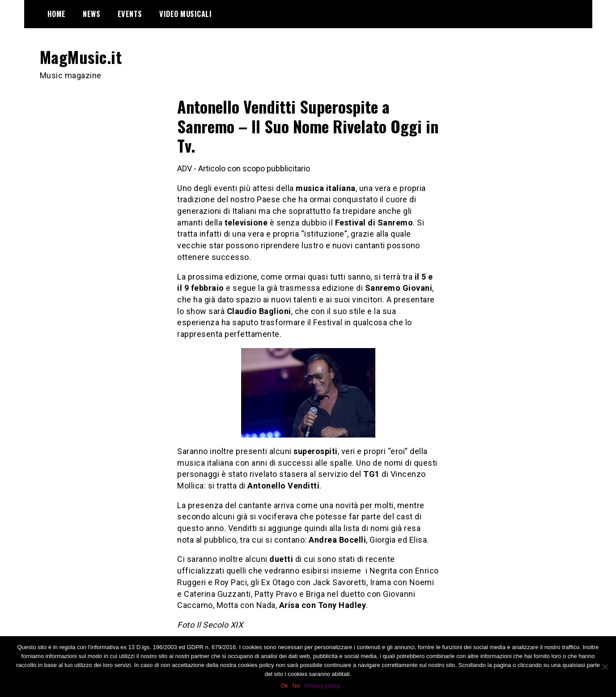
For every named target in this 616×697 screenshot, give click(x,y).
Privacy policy (322, 686)
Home (57, 14)
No (296, 686)
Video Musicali (185, 14)
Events (130, 14)
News (91, 14)
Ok (284, 686)
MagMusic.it (81, 57)
